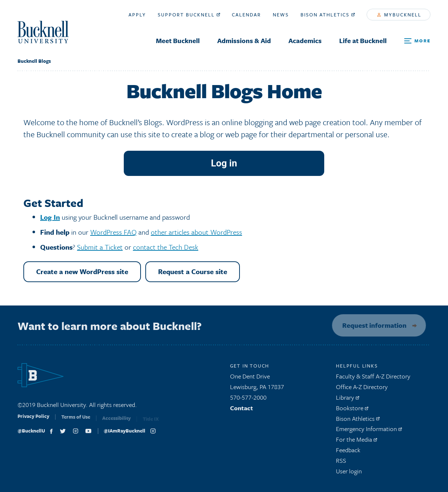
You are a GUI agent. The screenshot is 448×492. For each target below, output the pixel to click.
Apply (137, 15)
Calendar (246, 15)
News (281, 15)
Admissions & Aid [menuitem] (244, 41)
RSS (341, 462)
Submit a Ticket (100, 247)
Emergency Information (369, 431)
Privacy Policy (33, 420)
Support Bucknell (189, 15)
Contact (242, 410)
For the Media (357, 441)
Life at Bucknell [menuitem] (363, 41)
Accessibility (116, 421)
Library (348, 399)
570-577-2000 (248, 399)
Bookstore (352, 410)
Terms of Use (76, 421)
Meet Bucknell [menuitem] (178, 41)
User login (349, 473)
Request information (372, 325)
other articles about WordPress (196, 232)
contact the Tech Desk (166, 247)
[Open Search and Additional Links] (417, 41)
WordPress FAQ (113, 232)
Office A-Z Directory (362, 389)
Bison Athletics (328, 15)
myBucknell (399, 15)
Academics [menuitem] (305, 41)
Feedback (348, 452)
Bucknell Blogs (34, 61)
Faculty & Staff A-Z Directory (373, 378)
